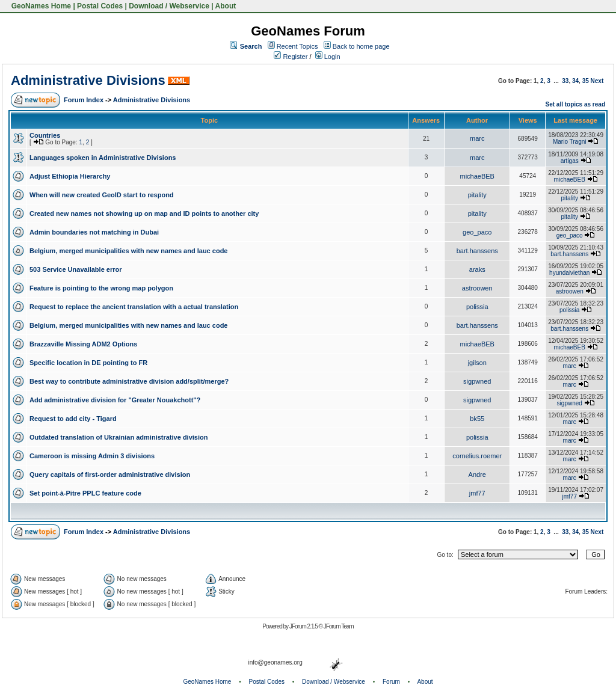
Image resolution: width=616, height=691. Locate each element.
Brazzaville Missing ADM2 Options (83, 344)
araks (477, 269)
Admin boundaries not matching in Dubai (94, 232)
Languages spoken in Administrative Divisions (103, 158)
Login (328, 57)
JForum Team (339, 626)
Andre (477, 474)
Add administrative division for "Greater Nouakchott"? (115, 400)
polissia (477, 307)
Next (597, 81)
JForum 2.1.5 (304, 626)
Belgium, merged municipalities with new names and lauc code (128, 251)
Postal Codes (100, 6)
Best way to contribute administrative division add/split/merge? (129, 381)
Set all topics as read (576, 104)
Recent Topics (297, 46)
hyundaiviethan (569, 273)
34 (575, 81)
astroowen (477, 288)
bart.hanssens (477, 251)
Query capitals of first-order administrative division (110, 474)
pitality (477, 195)
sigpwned (477, 381)
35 (586, 81)
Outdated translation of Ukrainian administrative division (119, 437)
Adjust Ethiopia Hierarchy (70, 176)
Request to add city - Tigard (73, 419)
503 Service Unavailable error (75, 269)
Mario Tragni (570, 142)
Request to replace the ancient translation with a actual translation (134, 307)
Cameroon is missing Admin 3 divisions (92, 456)
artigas (570, 161)
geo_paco (477, 232)
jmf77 (477, 493)
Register (291, 57)
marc (477, 138)
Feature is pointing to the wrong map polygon (101, 288)
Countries (45, 135)
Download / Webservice (169, 6)
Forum (391, 682)
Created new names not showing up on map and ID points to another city (144, 213)
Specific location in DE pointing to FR (88, 363)
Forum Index (84, 100)
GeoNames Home (40, 6)
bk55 (477, 419)
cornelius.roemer (477, 456)
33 (565, 81)
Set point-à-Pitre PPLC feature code (85, 493)
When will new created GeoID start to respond (102, 195)
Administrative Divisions (88, 80)
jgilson (477, 363)
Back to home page (361, 46)
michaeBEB (477, 176)
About (226, 6)
